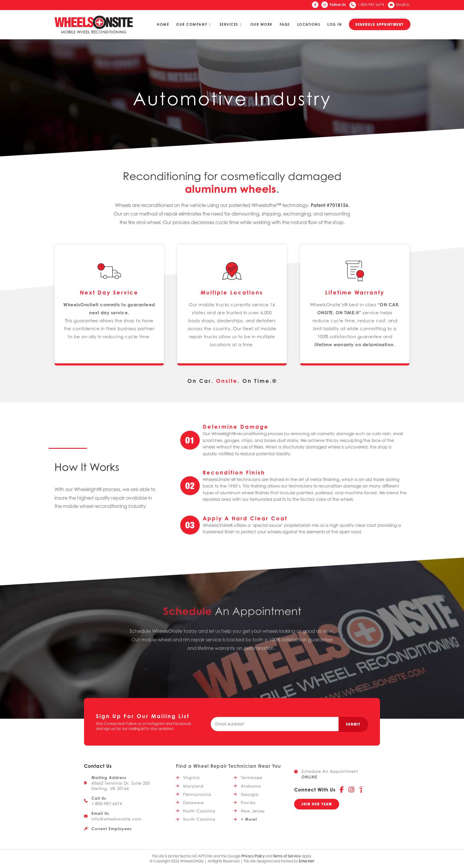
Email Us (403, 5)
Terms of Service (287, 856)
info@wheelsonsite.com (116, 819)
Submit (353, 724)
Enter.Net (307, 861)
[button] (317, 804)
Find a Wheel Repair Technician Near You (228, 766)
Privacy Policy (253, 856)
